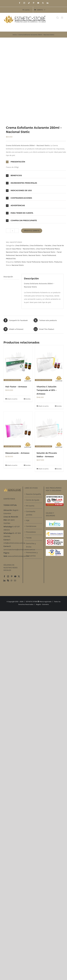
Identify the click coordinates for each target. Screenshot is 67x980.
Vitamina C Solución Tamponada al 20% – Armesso (47, 390)
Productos (58, 262)
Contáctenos (31, 526)
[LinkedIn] (4, 580)
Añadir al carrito (32, 231)
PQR (28, 520)
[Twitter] (19, 576)
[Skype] (8, 580)
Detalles (28, 399)
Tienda (29, 538)
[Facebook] (4, 576)
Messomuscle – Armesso (17, 453)
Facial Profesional (33, 262)
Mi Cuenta (30, 506)
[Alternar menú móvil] (62, 18)
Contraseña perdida (31, 513)
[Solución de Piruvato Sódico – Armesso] (49, 430)
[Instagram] (8, 576)
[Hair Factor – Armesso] (18, 364)
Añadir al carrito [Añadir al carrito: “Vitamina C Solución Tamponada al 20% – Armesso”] (43, 406)
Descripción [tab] (8, 277)
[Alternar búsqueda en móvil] (58, 18)
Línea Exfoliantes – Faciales (40, 245)
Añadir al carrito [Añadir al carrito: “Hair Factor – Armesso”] (12, 399)
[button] (36, 162)
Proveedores (31, 532)
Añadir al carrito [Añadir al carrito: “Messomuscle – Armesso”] (12, 465)
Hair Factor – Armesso (16, 387)
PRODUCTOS (11, 259)
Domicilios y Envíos (31, 545)
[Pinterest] (12, 576)
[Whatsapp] (12, 580)
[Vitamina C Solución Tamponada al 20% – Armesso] (49, 364)
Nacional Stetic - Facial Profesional (42, 255)
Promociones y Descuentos (32, 554)
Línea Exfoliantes (22, 245)
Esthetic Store (20, 262)
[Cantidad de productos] (12, 231)
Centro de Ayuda (33, 500)
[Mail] (15, 580)
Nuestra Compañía (33, 494)
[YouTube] (15, 576)
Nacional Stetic (22, 255)
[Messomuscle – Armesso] (18, 430)
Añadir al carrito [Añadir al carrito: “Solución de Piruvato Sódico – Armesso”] (43, 469)
